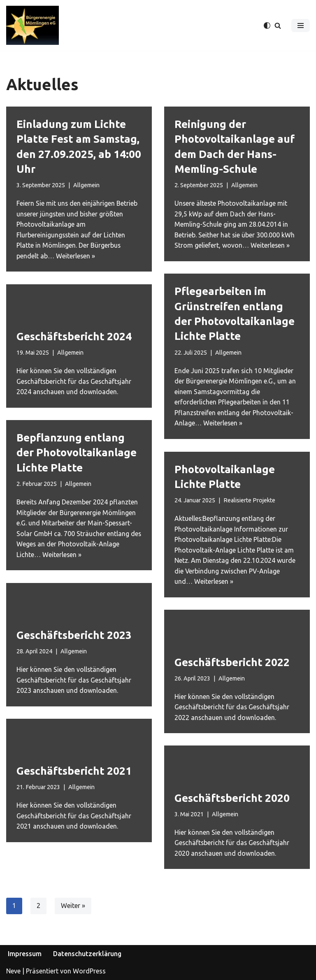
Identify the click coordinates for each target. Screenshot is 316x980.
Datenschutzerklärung (87, 954)
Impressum (25, 954)
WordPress (89, 971)
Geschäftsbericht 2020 (232, 798)
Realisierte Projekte (249, 500)
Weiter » (73, 906)
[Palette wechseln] (267, 26)
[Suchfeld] (278, 26)
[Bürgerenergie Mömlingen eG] (33, 25)
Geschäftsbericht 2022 (232, 662)
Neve (13, 971)
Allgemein (86, 185)
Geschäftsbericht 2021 (74, 770)
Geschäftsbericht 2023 (74, 635)
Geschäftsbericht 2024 (74, 336)
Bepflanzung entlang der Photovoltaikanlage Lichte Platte (77, 453)
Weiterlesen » (76, 256)
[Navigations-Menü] (301, 26)
